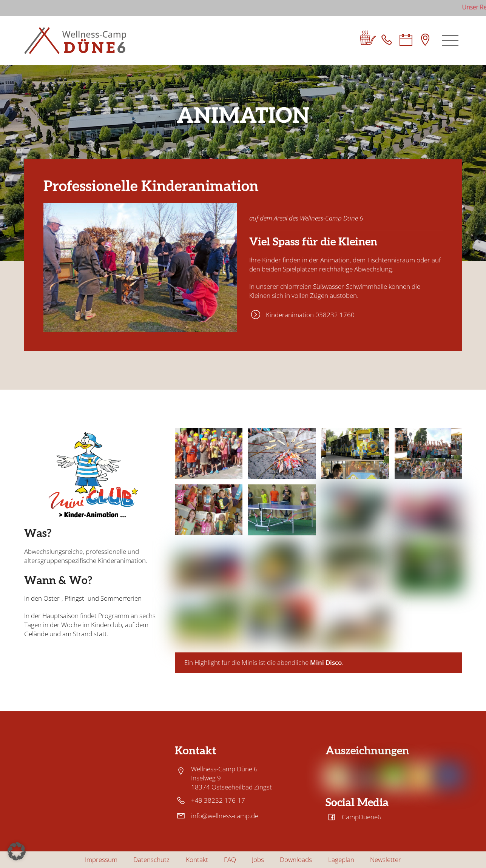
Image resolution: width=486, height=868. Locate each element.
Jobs (258, 860)
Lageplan (341, 860)
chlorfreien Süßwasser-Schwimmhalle (334, 286)
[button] (17, 851)
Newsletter (386, 860)
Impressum (101, 860)
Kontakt (197, 860)
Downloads (296, 860)
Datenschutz (151, 860)
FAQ (230, 860)
